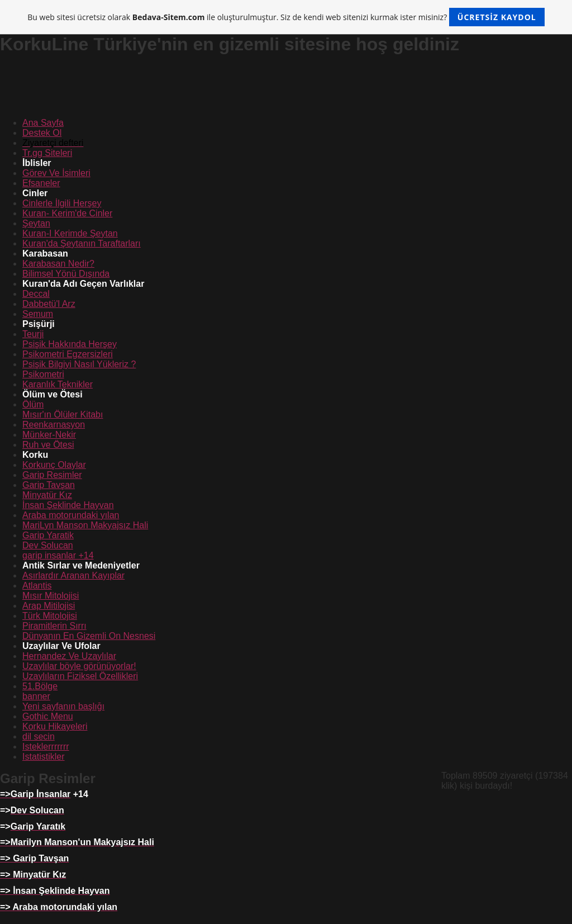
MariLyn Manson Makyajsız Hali (85, 525)
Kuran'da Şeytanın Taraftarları (82, 243)
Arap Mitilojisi (49, 606)
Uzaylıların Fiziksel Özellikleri (80, 676)
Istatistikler (44, 757)
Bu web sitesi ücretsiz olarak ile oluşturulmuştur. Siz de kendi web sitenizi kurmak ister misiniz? (286, 17)
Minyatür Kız (47, 495)
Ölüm (33, 404)
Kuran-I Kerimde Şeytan (70, 233)
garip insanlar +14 (58, 555)
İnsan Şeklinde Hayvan (68, 505)
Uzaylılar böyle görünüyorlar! (79, 666)
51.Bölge (40, 686)
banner (36, 696)
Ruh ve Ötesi (48, 445)
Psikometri (43, 374)
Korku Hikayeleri (55, 726)
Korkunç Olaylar (54, 465)
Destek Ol (42, 133)
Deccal (36, 294)
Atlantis (37, 586)
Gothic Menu (48, 716)
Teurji (33, 334)
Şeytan (36, 223)
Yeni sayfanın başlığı (63, 706)
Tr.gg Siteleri (47, 153)
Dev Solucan (48, 545)
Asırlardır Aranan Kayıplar (73, 575)
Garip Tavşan (49, 485)
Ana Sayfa (43, 123)
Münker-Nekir (49, 435)
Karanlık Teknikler (58, 384)
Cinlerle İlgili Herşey (62, 203)
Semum (38, 314)
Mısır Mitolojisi (51, 596)
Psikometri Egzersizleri (68, 354)
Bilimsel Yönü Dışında (66, 274)
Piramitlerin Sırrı (54, 626)
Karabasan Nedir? (58, 264)
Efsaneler (41, 183)
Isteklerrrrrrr (46, 747)
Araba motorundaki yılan (71, 515)
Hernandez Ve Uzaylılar (69, 656)
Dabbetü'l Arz (49, 304)
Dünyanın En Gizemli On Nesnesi (89, 636)
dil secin (39, 736)
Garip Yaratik (48, 535)
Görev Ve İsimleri (56, 173)
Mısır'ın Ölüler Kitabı (63, 414)
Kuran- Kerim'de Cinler (67, 213)
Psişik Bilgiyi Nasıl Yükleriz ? (79, 364)
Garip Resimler (52, 475)
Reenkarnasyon (54, 425)
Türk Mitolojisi (50, 616)
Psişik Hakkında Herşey (70, 344)
